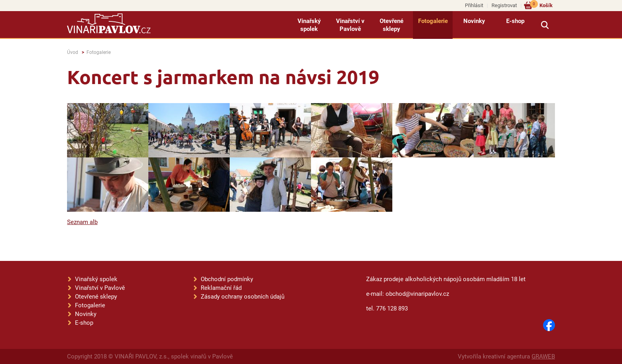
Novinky (474, 21)
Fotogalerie (433, 21)
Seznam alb (82, 222)
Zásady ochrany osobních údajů (243, 297)
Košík (541, 5)
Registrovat (504, 5)
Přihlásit (474, 5)
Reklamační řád (221, 288)
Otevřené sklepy (392, 25)
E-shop (515, 21)
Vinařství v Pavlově (350, 25)
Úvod (73, 52)
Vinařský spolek (309, 25)
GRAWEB (543, 356)
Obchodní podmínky (227, 279)
